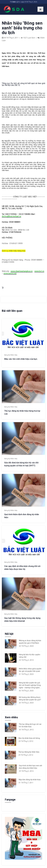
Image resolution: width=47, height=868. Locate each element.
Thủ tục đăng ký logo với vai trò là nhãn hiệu (30, 725)
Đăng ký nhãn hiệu (11, 355)
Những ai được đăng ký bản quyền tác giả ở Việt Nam (30, 642)
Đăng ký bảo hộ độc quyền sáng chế (30, 656)
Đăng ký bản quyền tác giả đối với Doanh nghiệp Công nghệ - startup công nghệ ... (30, 685)
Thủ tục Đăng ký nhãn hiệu (29, 752)
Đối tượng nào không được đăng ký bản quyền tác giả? (30, 698)
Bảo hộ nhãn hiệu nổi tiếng (29, 738)
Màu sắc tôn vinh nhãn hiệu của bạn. (21, 359)
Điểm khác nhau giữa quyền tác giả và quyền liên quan (30, 670)
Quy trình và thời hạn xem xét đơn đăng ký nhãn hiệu (30, 767)
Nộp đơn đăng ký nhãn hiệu (30, 780)
